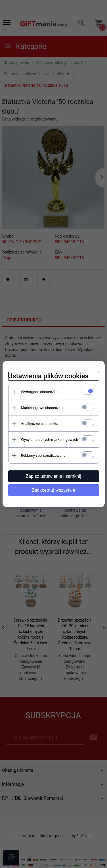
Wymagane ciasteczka (39, 392)
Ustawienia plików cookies (48, 376)
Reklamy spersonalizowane (43, 455)
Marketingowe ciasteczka (42, 408)
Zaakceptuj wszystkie (53, 490)
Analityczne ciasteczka (40, 424)
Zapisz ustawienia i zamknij (53, 476)
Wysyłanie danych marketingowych (50, 440)
